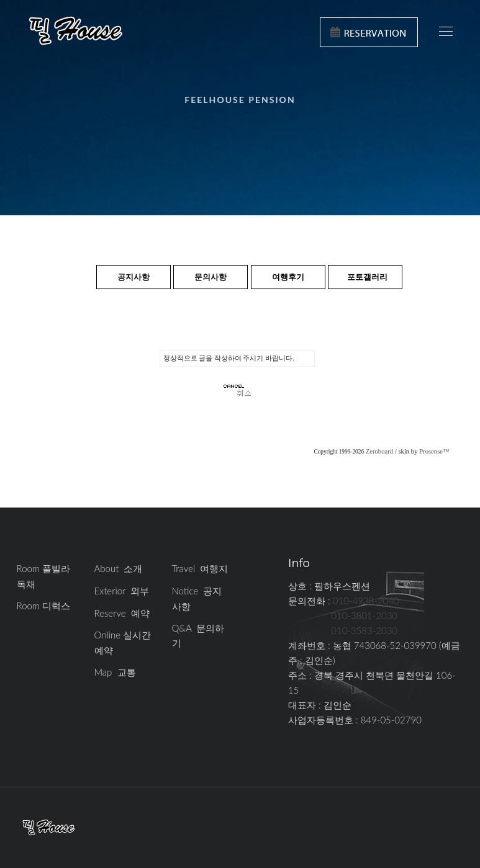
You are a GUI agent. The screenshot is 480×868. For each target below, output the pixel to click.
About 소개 (119, 568)
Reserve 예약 (122, 613)
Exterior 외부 (122, 591)
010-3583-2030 (364, 630)
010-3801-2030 (364, 615)
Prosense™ (434, 451)
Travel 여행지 (200, 568)
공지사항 (134, 277)
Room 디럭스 (44, 606)
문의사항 (211, 277)
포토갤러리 (367, 277)
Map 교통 (115, 672)
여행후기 (288, 277)
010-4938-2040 (366, 601)
